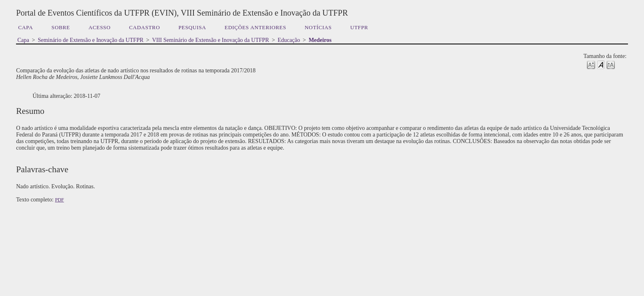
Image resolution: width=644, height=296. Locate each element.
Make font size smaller (591, 64)
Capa (25, 27)
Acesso (99, 27)
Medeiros (320, 40)
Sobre (61, 27)
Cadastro (144, 27)
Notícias (318, 27)
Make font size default (601, 64)
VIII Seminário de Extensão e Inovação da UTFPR (210, 40)
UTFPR (359, 27)
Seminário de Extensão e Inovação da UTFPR (91, 40)
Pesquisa (192, 27)
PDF (60, 200)
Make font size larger (611, 64)
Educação (289, 40)
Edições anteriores (255, 27)
